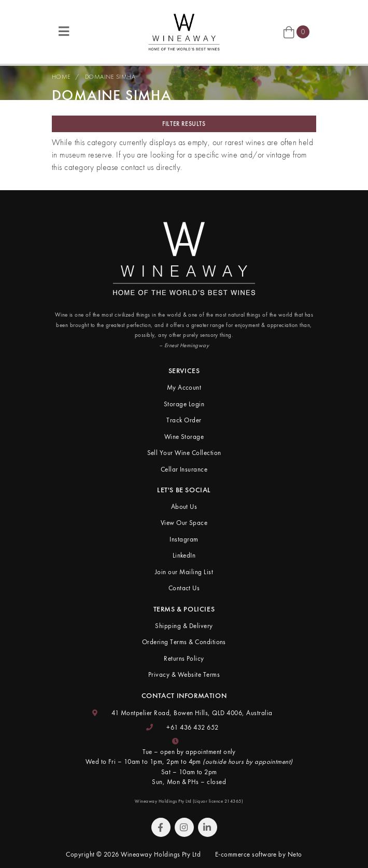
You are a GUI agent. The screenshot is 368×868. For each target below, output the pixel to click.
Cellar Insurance (184, 469)
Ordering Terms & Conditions (184, 642)
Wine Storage (184, 437)
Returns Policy (184, 658)
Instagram (184, 539)
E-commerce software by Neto (259, 854)
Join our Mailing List (184, 572)
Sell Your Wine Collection (184, 453)
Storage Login (184, 404)
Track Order (184, 420)
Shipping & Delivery (184, 626)
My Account (184, 387)
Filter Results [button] (184, 124)
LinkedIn (184, 555)
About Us (184, 507)
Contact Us (184, 588)
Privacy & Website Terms (184, 674)
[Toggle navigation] (64, 32)
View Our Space (184, 523)
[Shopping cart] (296, 32)
